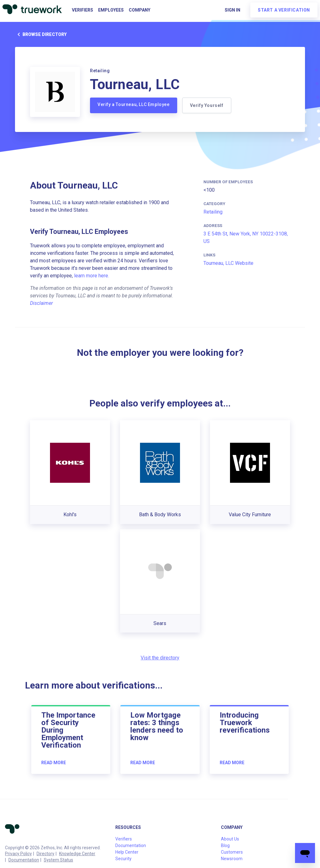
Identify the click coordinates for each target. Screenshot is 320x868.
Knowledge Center (77, 854)
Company (140, 10)
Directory (45, 854)
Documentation (24, 860)
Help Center (127, 852)
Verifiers (82, 10)
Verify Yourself (207, 105)
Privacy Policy (18, 854)
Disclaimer (41, 303)
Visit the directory (160, 658)
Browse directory (41, 34)
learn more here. (92, 276)
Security (123, 859)
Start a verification (284, 10)
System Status (58, 860)
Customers (232, 852)
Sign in (232, 10)
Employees (111, 10)
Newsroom (232, 859)
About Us (230, 839)
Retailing (213, 212)
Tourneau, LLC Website (228, 263)
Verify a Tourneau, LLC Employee (134, 104)
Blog (225, 845)
